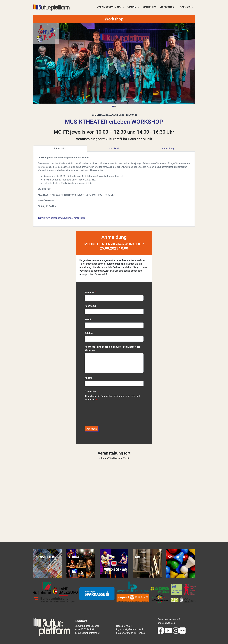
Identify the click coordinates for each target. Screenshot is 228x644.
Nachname (90, 306)
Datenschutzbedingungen (114, 396)
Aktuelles (149, 7)
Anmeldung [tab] (168, 148)
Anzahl (88, 378)
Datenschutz (91, 391)
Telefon (89, 333)
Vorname (89, 292)
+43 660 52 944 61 (84, 629)
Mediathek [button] (167, 7)
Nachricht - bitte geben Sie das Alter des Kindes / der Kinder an (112, 349)
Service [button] (185, 7)
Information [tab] (60, 148)
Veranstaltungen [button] (109, 7)
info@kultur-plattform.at (87, 633)
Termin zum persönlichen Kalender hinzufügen (62, 218)
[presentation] (107, 415)
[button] (45, 63)
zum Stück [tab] (114, 148)
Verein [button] (132, 7)
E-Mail (88, 320)
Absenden (92, 429)
